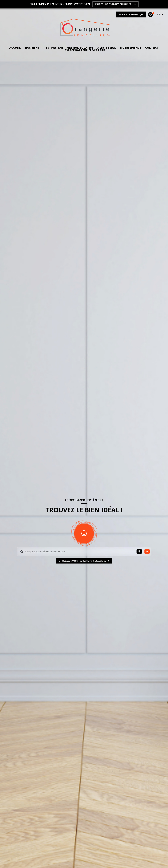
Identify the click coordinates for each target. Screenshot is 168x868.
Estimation (54, 48)
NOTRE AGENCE (131, 48)
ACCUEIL (15, 48)
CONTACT (152, 48)
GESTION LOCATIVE (80, 48)
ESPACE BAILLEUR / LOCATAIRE (85, 50)
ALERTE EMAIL (107, 48)
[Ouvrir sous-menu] (42, 48)
